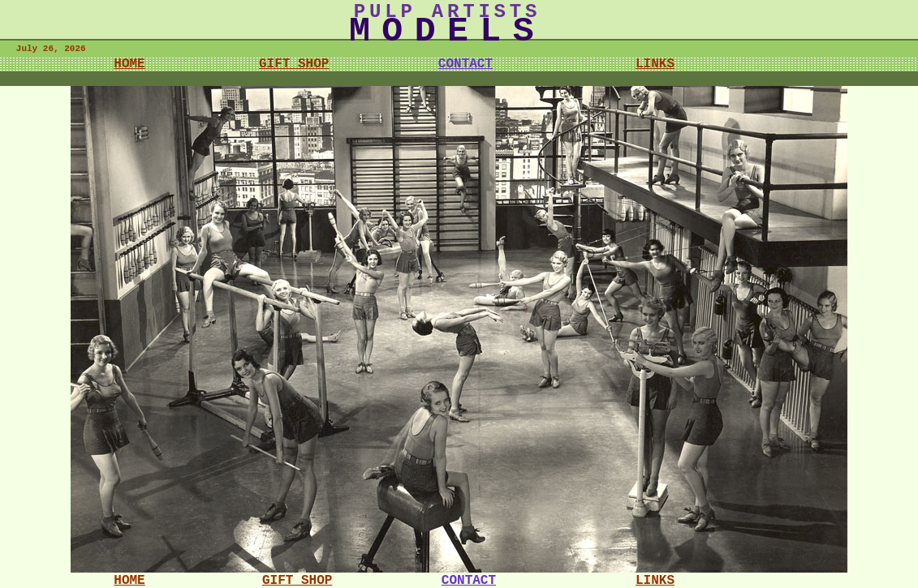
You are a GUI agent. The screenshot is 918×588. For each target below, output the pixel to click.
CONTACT (465, 64)
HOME (129, 64)
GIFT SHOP (294, 64)
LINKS (655, 64)
